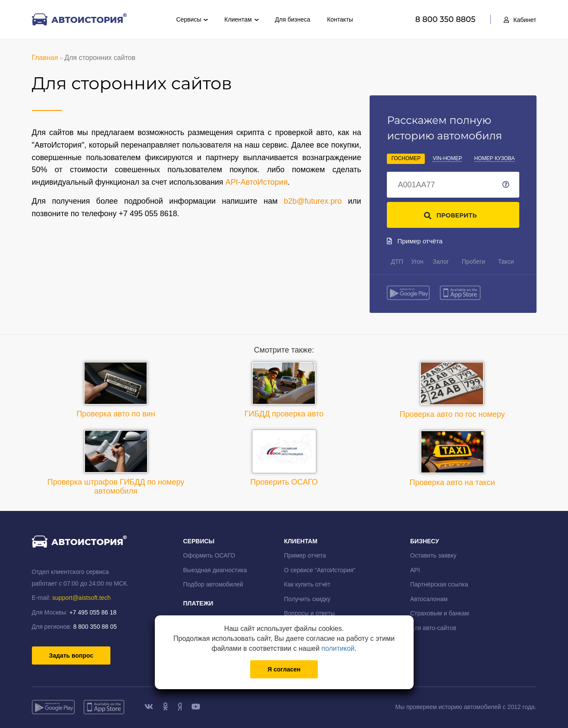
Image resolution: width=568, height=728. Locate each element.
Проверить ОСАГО (284, 458)
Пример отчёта (415, 241)
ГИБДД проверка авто (284, 390)
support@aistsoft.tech (82, 598)
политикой (338, 648)
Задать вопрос (71, 656)
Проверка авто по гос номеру (452, 390)
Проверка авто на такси (452, 458)
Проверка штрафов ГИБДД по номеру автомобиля (116, 462)
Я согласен (284, 669)
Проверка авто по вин (116, 390)
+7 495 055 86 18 (93, 612)
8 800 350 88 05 (95, 627)
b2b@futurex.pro (313, 201)
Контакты (340, 19)
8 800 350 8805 (447, 19)
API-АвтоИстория (257, 182)
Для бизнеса (293, 19)
